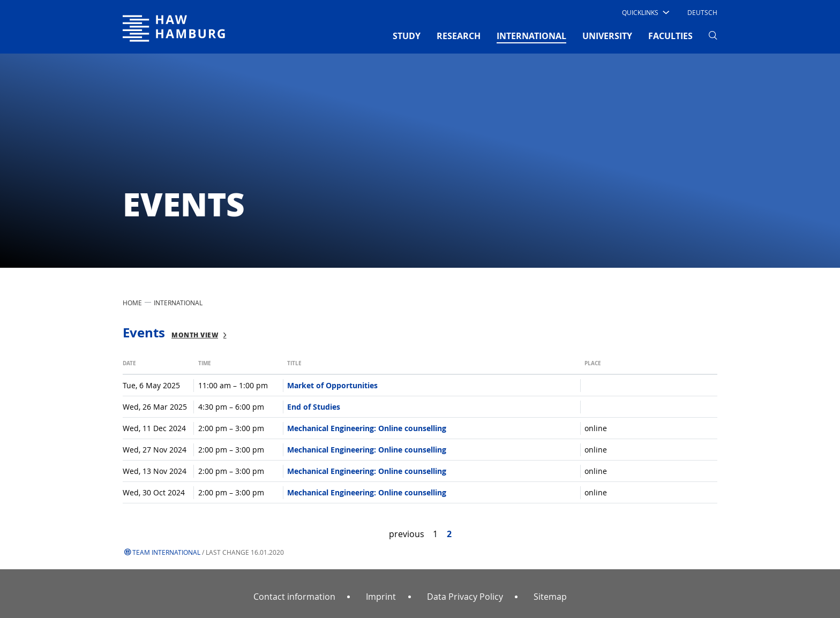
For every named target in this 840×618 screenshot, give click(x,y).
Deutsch (702, 12)
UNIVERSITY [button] (607, 36)
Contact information (294, 597)
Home (132, 303)
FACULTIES (670, 36)
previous (407, 534)
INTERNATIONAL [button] (531, 35)
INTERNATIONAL (178, 303)
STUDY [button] (407, 36)
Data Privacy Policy (465, 597)
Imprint (381, 597)
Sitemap (550, 597)
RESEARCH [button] (459, 36)
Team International (166, 552)
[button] (645, 12)
